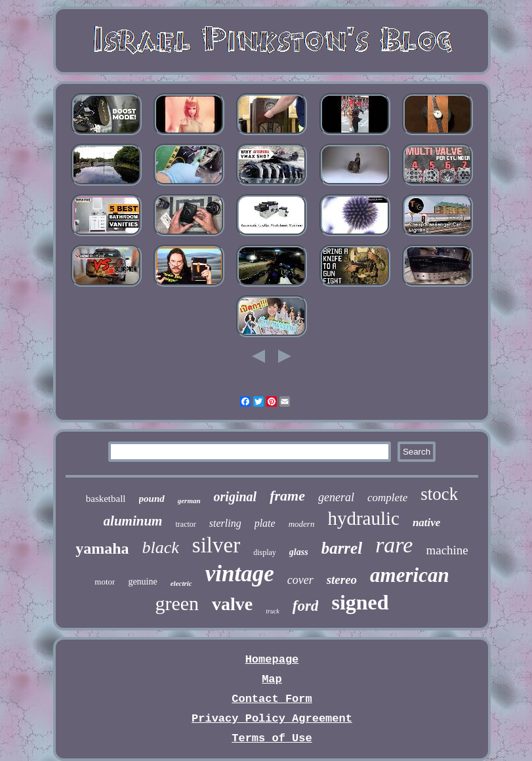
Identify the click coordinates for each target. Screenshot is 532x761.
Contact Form (272, 699)
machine (447, 550)
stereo (342, 580)
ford (306, 606)
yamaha (102, 548)
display (265, 552)
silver (216, 545)
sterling (225, 523)
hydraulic (363, 518)
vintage (240, 574)
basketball (106, 499)
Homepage (272, 660)
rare (394, 545)
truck (273, 611)
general (336, 497)
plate (265, 523)
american (410, 575)
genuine (142, 582)
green (177, 603)
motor (105, 582)
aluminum (133, 521)
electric (181, 583)
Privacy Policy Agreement (272, 719)
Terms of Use (272, 738)
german (189, 501)
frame (287, 496)
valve (232, 604)
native (427, 523)
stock (439, 494)
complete (387, 498)
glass (299, 552)
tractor (185, 524)
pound (152, 499)
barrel (342, 548)
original (235, 497)
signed (360, 602)
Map (272, 679)
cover (300, 580)
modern (302, 524)
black (161, 547)
